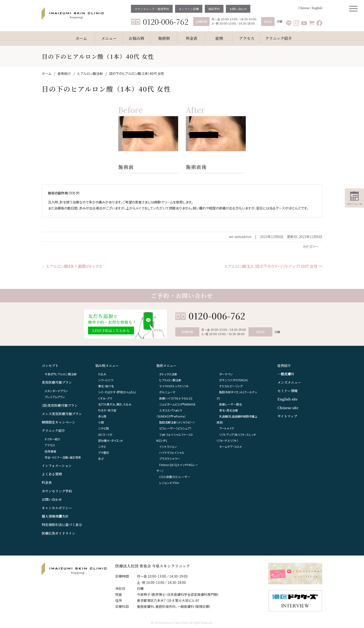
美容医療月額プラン (57, 382)
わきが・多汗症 (107, 410)
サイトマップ (287, 416)
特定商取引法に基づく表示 (62, 525)
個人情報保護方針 (55, 516)
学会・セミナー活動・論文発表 (63, 457)
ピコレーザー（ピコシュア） (175, 428)
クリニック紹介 (53, 431)
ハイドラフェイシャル (172, 452)
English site (288, 399)
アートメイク (227, 428)
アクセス (50, 445)
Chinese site (288, 408)
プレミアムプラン (55, 397)
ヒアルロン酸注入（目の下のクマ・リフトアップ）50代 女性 (273, 266)
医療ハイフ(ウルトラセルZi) (176, 398)
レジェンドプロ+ (169, 483)
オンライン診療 (189, 9)
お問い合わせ (238, 9)
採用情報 (50, 451)
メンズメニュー (289, 382)
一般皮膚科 (286, 374)
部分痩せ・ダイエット (111, 440)
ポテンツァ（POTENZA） (234, 380)
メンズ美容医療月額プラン (62, 414)
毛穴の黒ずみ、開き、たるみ (115, 404)
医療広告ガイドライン (59, 533)
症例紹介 (284, 365)
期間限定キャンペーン (59, 422)
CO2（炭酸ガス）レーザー (175, 477)
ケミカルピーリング (231, 386)
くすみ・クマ (105, 398)
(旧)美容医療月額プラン (60, 405)
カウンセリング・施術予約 (152, 9)
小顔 (101, 422)
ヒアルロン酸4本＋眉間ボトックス (72, 266)
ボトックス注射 (168, 374)
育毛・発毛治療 (229, 410)
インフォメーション (57, 466)
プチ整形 (104, 452)
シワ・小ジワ (106, 380)
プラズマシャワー (170, 458)
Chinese (304, 8)
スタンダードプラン (56, 391)
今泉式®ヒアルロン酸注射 (61, 374)
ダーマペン (226, 374)
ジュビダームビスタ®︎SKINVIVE (177, 404)
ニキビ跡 (103, 428)
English (317, 8)
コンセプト (50, 365)
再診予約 (214, 9)
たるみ (102, 374)
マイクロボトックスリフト (174, 386)
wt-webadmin (240, 237)
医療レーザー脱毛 (231, 404)
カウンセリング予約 (57, 491)
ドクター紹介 (53, 439)
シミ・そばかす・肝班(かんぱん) (117, 392)
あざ (101, 458)
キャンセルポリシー (57, 508)
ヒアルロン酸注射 (170, 380)
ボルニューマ (167, 392)
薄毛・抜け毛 (106, 386)
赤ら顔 (102, 416)
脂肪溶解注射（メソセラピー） (177, 422)
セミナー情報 (288, 391)
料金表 (47, 482)
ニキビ (102, 446)
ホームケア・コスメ (230, 446)
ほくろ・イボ (105, 434)
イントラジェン (168, 446)
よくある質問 (52, 474)
